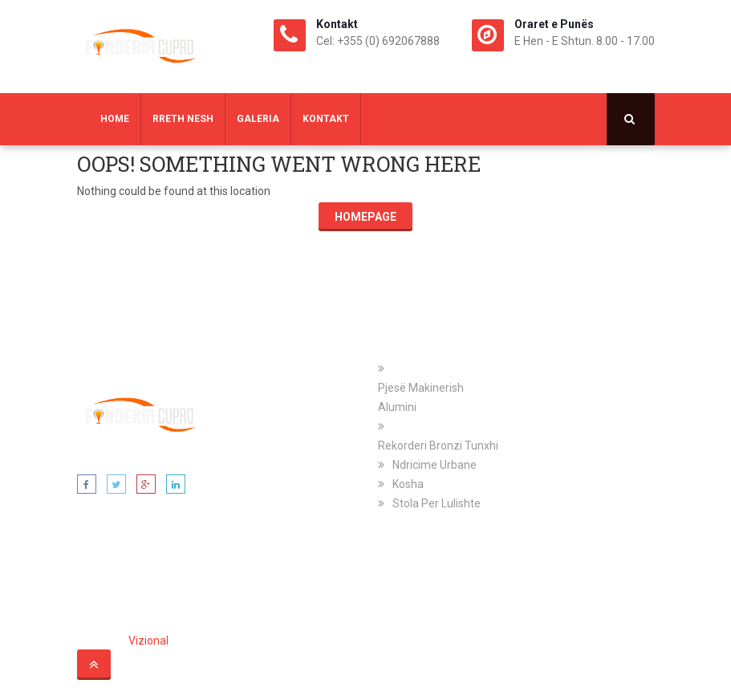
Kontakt (326, 119)
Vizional (148, 641)
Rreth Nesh (183, 119)
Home (115, 119)
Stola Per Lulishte (437, 503)
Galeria (258, 119)
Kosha (408, 484)
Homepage (365, 217)
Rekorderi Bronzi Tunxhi (438, 446)
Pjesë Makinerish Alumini (421, 397)
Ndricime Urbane (435, 465)
